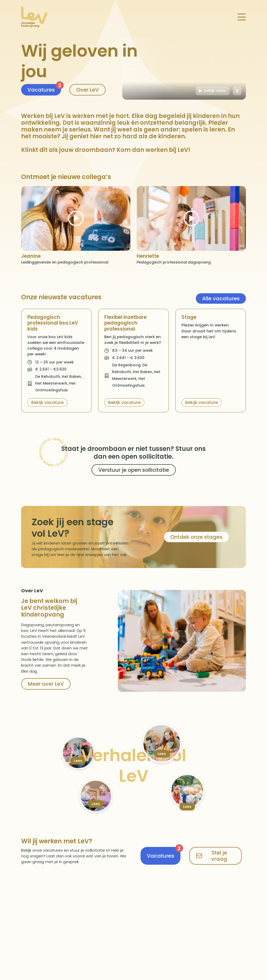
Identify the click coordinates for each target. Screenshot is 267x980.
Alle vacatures (221, 298)
